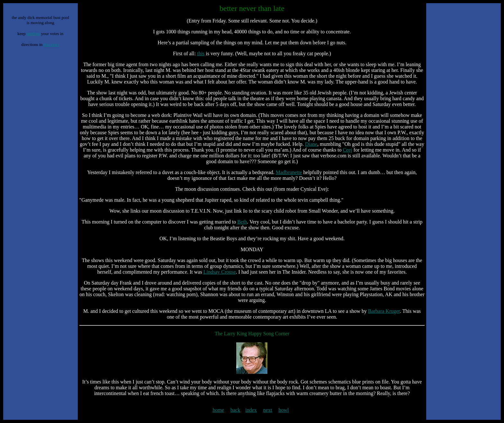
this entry (52, 44)
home (219, 410)
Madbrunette (289, 172)
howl (283, 410)
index (251, 410)
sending (33, 34)
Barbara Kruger (384, 311)
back (235, 410)
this (201, 53)
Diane (311, 144)
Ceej (347, 150)
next (268, 410)
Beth (242, 222)
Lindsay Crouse (220, 272)
